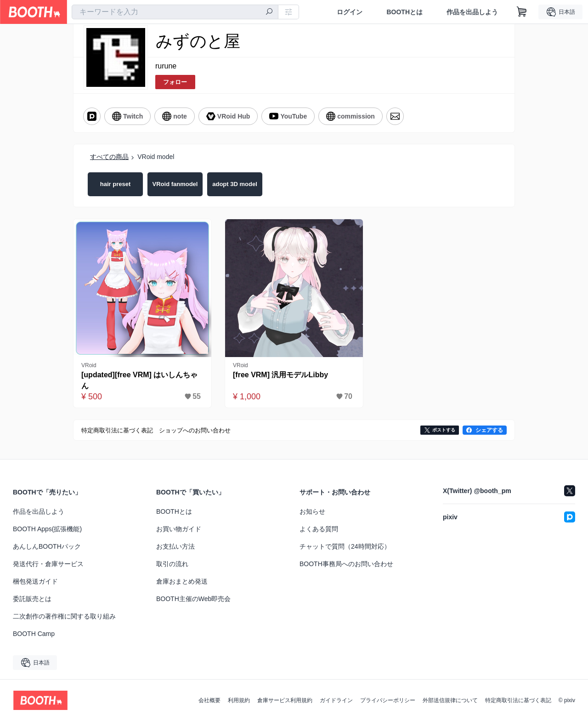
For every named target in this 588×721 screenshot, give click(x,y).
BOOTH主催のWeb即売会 (193, 599)
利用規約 (239, 700)
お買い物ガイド (179, 529)
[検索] (269, 12)
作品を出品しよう (472, 12)
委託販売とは (32, 599)
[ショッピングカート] (522, 12)
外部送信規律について (450, 700)
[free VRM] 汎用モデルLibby (280, 375)
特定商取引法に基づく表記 (518, 700)
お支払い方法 (175, 546)
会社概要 (209, 700)
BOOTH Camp (34, 634)
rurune (166, 66)
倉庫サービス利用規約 (285, 700)
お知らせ (312, 511)
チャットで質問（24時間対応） (345, 546)
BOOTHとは (404, 12)
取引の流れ (172, 564)
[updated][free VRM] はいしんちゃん (139, 380)
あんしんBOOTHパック (47, 546)
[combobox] (175, 12)
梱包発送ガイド (35, 581)
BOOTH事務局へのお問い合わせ (346, 564)
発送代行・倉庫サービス (48, 564)
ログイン (350, 12)
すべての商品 (109, 157)
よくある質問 (319, 529)
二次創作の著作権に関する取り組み (64, 616)
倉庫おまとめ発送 (182, 581)
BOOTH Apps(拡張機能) (47, 529)
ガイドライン (336, 700)
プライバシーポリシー (388, 700)
